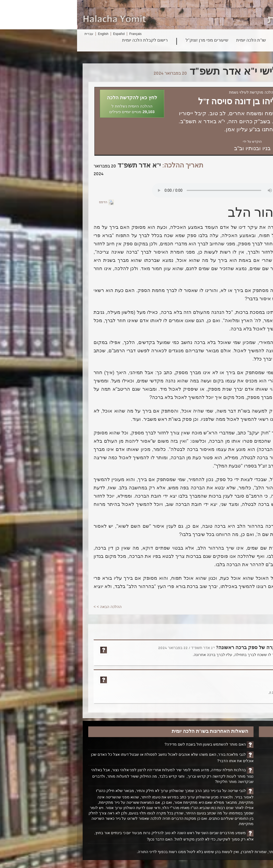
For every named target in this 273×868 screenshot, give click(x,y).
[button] (55, 104)
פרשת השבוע (209, 41)
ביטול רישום (247, 788)
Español (42, 34)
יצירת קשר (248, 779)
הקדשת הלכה (245, 753)
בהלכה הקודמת (240, 227)
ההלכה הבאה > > (31, 607)
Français (58, 34)
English (26, 34)
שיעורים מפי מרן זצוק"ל (130, 41)
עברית (12, 34)
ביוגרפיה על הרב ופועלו (237, 762)
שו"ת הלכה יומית (174, 41)
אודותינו (250, 770)
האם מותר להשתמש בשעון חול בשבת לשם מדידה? (128, 744)
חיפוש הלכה (239, 41)
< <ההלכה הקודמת (241, 607)
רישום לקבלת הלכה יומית (68, 41)
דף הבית (250, 744)
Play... (142, 190)
